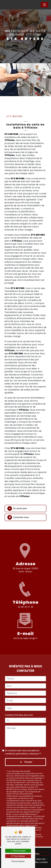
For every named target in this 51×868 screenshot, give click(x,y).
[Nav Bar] (44, 5)
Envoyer (28, 759)
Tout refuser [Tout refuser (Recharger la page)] (18, 856)
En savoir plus (17, 508)
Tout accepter (18, 851)
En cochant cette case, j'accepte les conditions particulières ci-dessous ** (23, 749)
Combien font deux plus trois (19, 712)
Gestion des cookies (37, 862)
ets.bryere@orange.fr (26, 635)
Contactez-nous (18, 517)
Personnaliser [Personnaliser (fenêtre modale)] (18, 861)
